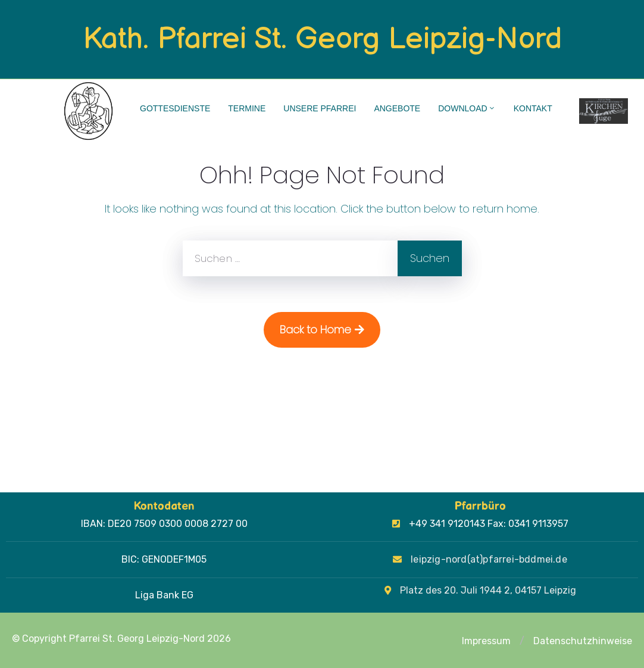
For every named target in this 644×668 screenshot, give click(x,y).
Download (467, 108)
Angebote (397, 108)
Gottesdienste (175, 108)
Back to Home (322, 330)
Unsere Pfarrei (320, 108)
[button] (522, 641)
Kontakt (533, 108)
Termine (247, 108)
